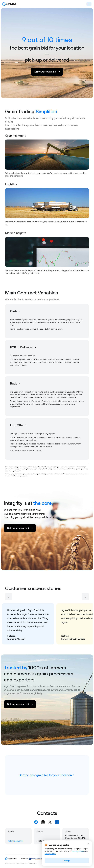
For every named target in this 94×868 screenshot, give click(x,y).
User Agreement (78, 851)
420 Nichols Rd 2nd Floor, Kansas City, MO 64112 (75, 838)
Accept (67, 860)
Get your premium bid (47, 72)
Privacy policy (33, 863)
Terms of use (25, 863)
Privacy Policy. (50, 854)
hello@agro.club (15, 841)
